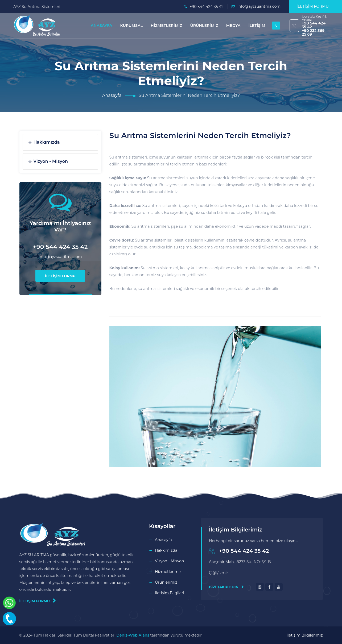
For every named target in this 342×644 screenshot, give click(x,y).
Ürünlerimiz (166, 582)
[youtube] (279, 587)
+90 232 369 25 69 (313, 32)
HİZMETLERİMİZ (166, 26)
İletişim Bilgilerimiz (305, 635)
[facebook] (269, 587)
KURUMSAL (131, 26)
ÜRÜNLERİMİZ (204, 26)
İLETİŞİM (257, 26)
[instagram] (260, 587)
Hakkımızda (47, 142)
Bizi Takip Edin (226, 587)
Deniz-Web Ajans (133, 635)
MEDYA (233, 26)
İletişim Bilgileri (170, 593)
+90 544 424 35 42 (314, 25)
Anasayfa (112, 95)
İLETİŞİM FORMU (313, 6)
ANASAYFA (102, 26)
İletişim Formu (38, 601)
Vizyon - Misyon (51, 161)
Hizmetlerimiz (168, 572)
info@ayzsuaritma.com (259, 6)
